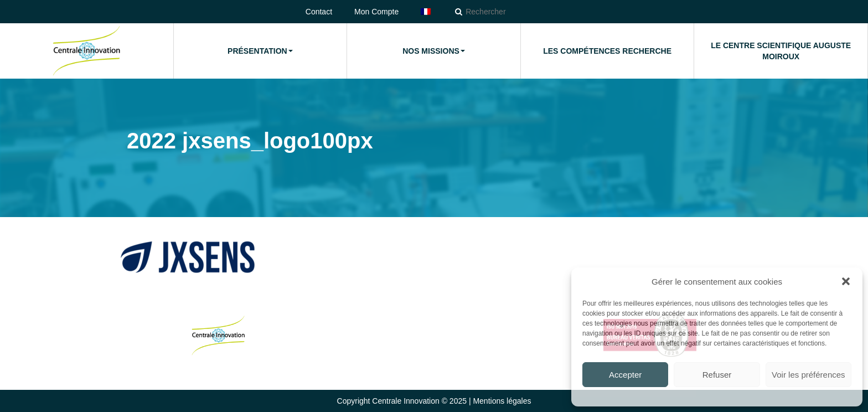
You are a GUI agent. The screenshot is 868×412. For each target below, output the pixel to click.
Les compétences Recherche (607, 51)
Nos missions (434, 51)
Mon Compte (376, 12)
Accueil (86, 51)
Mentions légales (502, 401)
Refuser (717, 375)
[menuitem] (426, 12)
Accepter (625, 375)
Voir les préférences (808, 375)
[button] (846, 281)
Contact (319, 12)
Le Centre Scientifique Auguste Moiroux (781, 51)
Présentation (260, 51)
